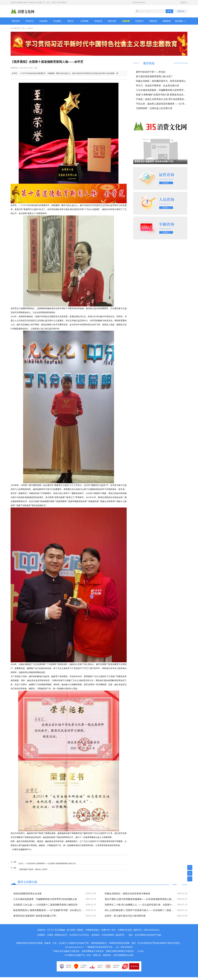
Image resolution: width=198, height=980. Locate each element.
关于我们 (141, 954)
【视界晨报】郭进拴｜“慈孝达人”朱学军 (36, 871)
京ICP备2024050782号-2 (74, 950)
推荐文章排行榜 (31, 884)
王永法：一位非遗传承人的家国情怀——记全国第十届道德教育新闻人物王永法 (51, 865)
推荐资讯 (151, 67)
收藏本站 (184, 3)
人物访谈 (31, 31)
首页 (23, 31)
